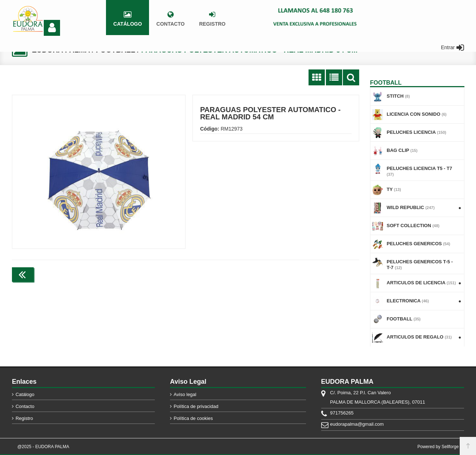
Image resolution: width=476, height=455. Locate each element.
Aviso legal (185, 394)
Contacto (25, 406)
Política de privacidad (196, 406)
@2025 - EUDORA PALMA (43, 447)
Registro (24, 418)
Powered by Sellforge (438, 447)
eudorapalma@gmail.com (357, 424)
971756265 (342, 413)
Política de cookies (193, 418)
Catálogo (25, 394)
